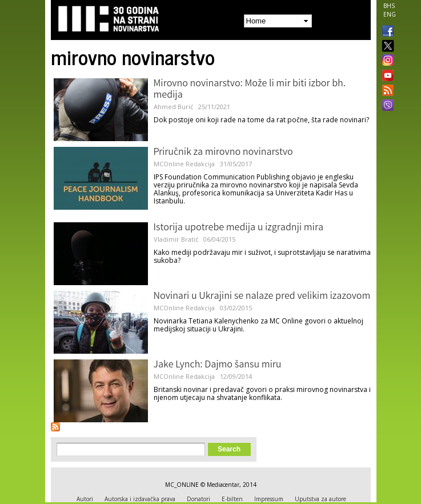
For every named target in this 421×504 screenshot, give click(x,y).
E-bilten (232, 499)
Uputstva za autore (320, 499)
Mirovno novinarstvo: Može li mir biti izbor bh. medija (250, 90)
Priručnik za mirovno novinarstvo (223, 153)
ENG (390, 14)
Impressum (269, 499)
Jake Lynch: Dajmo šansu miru (218, 365)
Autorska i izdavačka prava (140, 499)
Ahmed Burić (173, 107)
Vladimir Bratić (176, 239)
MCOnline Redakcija (184, 164)
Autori (85, 499)
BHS (389, 6)
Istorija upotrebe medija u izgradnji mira (239, 228)
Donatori (199, 499)
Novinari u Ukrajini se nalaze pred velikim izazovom (262, 297)
